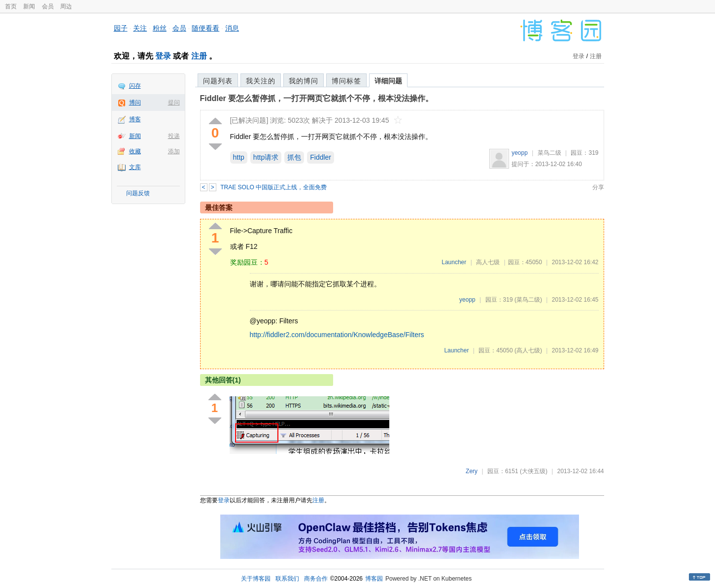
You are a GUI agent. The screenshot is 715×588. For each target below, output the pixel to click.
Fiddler (321, 157)
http (239, 157)
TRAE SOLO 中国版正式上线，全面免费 (273, 187)
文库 (135, 167)
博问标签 (346, 81)
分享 (598, 187)
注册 (199, 56)
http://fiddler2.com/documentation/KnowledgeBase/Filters (337, 335)
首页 (11, 6)
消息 (232, 28)
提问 (174, 103)
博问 (135, 103)
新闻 (29, 6)
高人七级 (488, 262)
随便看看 (205, 28)
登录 (163, 56)
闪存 (135, 86)
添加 (174, 151)
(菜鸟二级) (528, 300)
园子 (121, 28)
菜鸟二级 (549, 153)
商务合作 (316, 579)
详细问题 (388, 81)
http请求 (266, 157)
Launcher (454, 262)
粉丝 (160, 28)
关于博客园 (256, 579)
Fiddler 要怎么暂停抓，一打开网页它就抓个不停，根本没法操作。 (317, 98)
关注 (140, 28)
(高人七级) (528, 350)
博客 (135, 119)
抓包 (294, 157)
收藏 (135, 151)
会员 (48, 6)
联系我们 (287, 579)
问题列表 (218, 81)
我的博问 (304, 81)
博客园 (374, 579)
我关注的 (261, 81)
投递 (174, 136)
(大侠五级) (534, 471)
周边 (66, 6)
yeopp (520, 153)
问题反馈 (138, 193)
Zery (472, 471)
